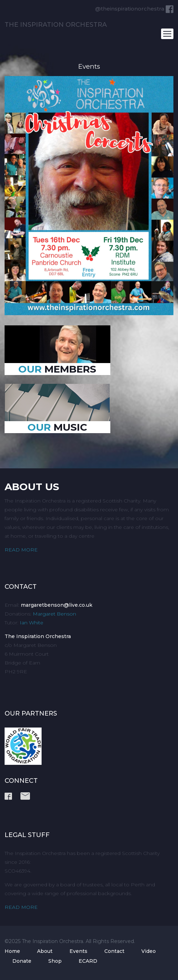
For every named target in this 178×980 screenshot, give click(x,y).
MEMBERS (57, 369)
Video (149, 951)
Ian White (32, 623)
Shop (55, 961)
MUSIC (57, 427)
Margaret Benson (54, 614)
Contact (114, 951)
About (45, 951)
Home (12, 951)
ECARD (88, 961)
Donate (22, 961)
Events (78, 951)
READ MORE (21, 550)
